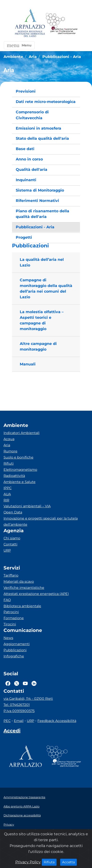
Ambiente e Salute (20, 482)
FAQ (7, 600)
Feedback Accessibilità (57, 721)
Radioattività (14, 476)
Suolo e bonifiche (18, 457)
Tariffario (11, 575)
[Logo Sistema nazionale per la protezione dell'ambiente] (62, 23)
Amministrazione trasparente (24, 797)
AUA (7, 494)
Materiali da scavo (19, 581)
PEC (7, 721)
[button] (19, 45)
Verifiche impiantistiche (24, 588)
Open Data (13, 512)
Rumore (10, 451)
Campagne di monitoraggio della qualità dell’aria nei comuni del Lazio (46, 289)
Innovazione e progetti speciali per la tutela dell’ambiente (41, 521)
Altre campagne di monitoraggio (38, 346)
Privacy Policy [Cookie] (28, 862)
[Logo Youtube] (25, 683)
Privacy (9, 825)
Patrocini (11, 612)
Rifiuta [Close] (50, 862)
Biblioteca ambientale (22, 606)
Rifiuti (9, 463)
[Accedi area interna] (12, 732)
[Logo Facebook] (8, 683)
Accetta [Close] (70, 862)
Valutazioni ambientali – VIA (27, 506)
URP (7, 550)
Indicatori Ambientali (22, 433)
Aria (7, 445)
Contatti (10, 544)
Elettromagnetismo (20, 470)
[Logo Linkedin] (34, 683)
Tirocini (10, 624)
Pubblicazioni (15, 650)
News (8, 638)
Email (19, 721)
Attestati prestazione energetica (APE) (36, 594)
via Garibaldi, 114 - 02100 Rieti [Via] (28, 699)
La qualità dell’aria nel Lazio (42, 262)
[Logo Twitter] (17, 683)
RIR (6, 500)
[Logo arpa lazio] (30, 23)
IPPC (8, 488)
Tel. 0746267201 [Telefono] (17, 705)
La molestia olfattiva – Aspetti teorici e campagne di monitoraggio (42, 320)
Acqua (9, 439)
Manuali (28, 364)
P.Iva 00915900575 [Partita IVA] (19, 711)
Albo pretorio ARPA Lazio (22, 806)
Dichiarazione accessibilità (22, 815)
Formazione (14, 618)
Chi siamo (12, 538)
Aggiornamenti (17, 644)
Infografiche (14, 656)
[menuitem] (46, 92)
